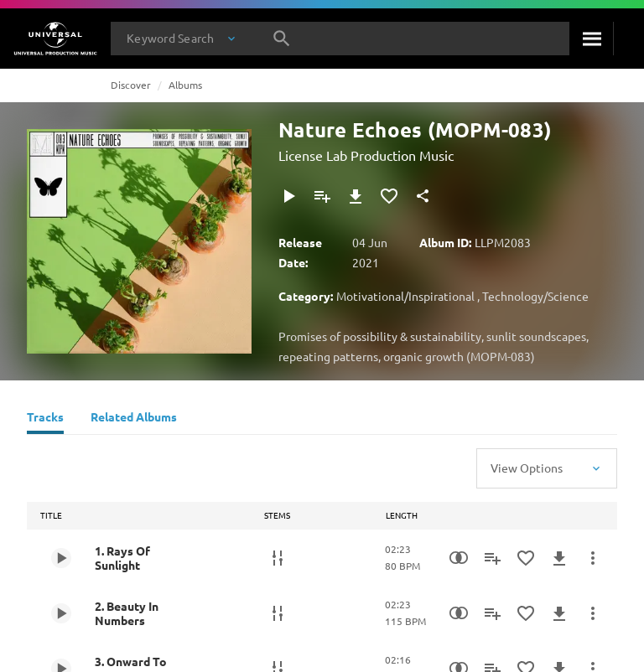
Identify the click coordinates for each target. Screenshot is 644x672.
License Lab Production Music (366, 155)
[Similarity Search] (459, 558)
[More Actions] (593, 558)
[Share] (423, 196)
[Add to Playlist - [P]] (322, 196)
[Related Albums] (134, 419)
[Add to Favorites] (389, 196)
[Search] (591, 39)
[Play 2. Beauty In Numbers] (61, 613)
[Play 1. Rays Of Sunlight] (61, 558)
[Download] (356, 196)
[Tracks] (45, 419)
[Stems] (278, 558)
